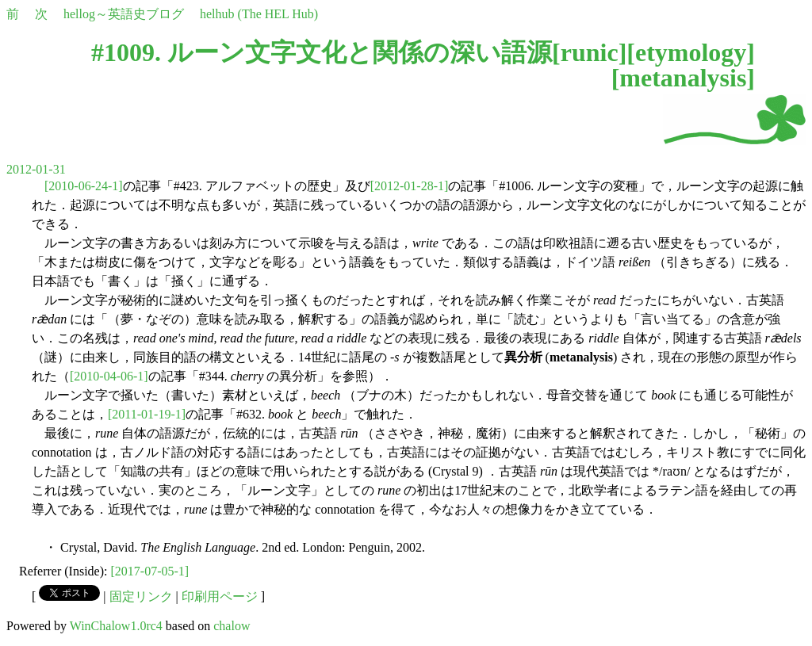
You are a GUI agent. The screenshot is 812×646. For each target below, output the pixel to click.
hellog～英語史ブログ (124, 14)
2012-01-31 (36, 169)
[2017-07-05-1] (150, 571)
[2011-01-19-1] (147, 414)
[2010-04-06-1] (109, 376)
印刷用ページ (220, 596)
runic (590, 52)
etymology (691, 52)
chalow (232, 626)
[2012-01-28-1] (410, 186)
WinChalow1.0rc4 (116, 626)
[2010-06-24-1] (84, 186)
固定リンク (141, 596)
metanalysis (683, 78)
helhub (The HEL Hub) (259, 14)
